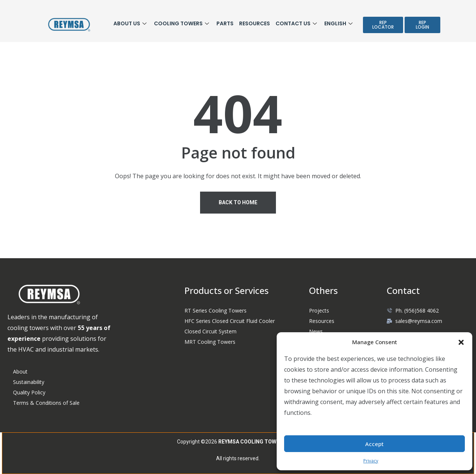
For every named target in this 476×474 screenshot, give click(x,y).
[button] (461, 342)
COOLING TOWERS (182, 23)
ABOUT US (131, 23)
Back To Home (238, 202)
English (339, 23)
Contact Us (297, 23)
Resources (255, 23)
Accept (374, 444)
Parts (225, 23)
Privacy (371, 461)
